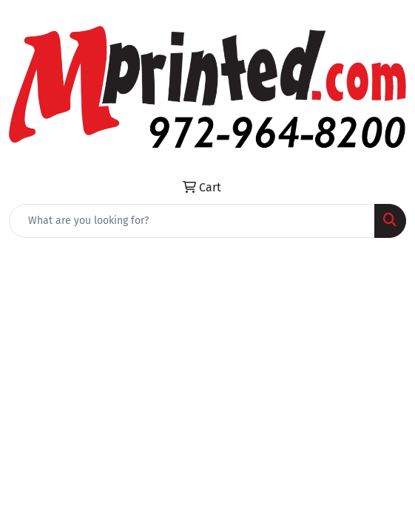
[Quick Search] (192, 221)
